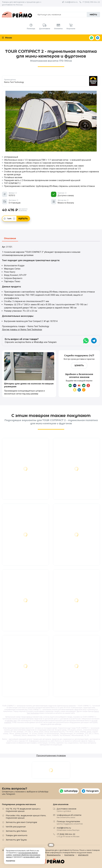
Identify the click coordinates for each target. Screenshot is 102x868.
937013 (29, 717)
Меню (7, 38)
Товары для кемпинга (16, 835)
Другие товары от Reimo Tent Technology (22, 330)
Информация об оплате (69, 816)
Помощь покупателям (70, 822)
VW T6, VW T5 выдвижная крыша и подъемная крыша (23, 810)
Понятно (11, 861)
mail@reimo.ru (71, 2)
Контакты (69, 855)
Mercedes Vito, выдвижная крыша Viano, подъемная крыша (26, 817)
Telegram (98, 38)
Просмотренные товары (51, 756)
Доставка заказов (66, 810)
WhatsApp (92, 38)
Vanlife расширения (16, 827)
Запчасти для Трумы (16, 840)
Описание (10, 239)
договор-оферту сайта (31, 857)
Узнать (79, 365)
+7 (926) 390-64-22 (91, 2)
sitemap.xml (83, 855)
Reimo (17, 15)
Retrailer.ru (51, 845)
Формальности (54, 855)
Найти (93, 15)
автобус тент (12, 721)
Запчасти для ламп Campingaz (21, 822)
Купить (23, 219)
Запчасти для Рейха (16, 831)
